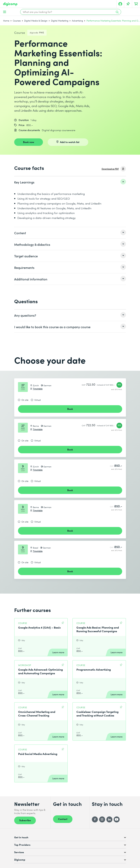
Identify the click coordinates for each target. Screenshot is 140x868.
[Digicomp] (10, 4)
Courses (17, 21)
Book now (29, 142)
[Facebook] (95, 819)
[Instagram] (102, 819)
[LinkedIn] (109, 819)
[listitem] (70, 182)
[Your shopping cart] (136, 4)
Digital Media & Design (36, 21)
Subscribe (25, 820)
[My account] (120, 4)
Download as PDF (110, 169)
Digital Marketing (60, 21)
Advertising (77, 21)
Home (6, 21)
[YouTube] (117, 819)
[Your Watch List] (128, 4)
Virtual (38, 400)
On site (25, 400)
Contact (63, 819)
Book (70, 409)
